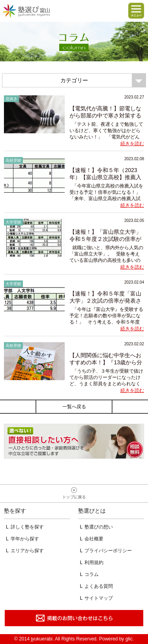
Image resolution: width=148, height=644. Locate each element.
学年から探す (25, 539)
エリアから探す (27, 551)
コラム (92, 574)
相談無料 (74, 441)
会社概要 (94, 539)
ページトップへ (74, 494)
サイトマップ (99, 598)
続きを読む (132, 144)
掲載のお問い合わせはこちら (74, 618)
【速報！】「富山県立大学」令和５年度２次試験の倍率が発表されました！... (105, 239)
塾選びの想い (99, 527)
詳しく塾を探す (27, 527)
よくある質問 (99, 586)
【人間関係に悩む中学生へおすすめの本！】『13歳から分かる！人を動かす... (106, 362)
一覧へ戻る (74, 407)
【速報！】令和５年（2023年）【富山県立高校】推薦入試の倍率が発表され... (105, 177)
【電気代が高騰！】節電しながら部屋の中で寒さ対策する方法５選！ (105, 116)
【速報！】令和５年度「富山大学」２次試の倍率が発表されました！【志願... (105, 301)
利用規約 (94, 563)
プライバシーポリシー (108, 551)
